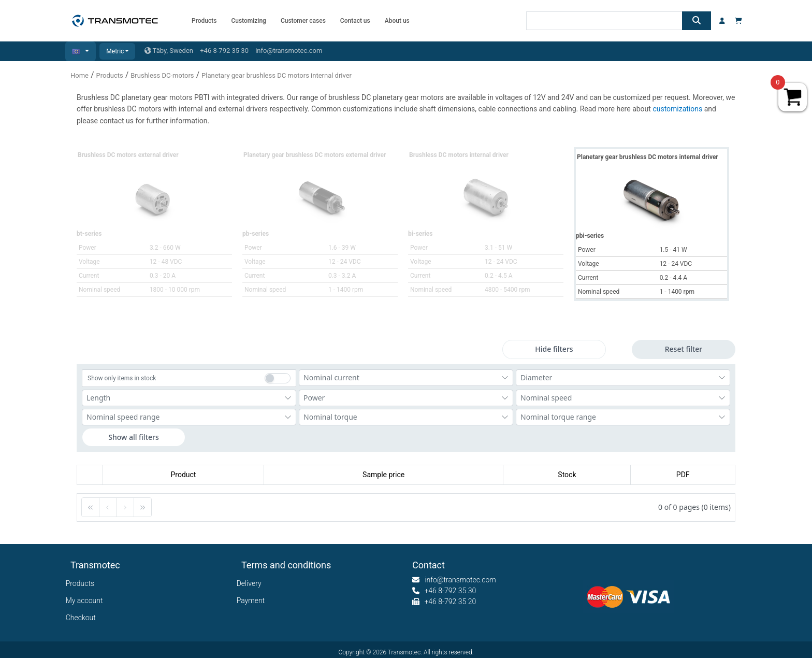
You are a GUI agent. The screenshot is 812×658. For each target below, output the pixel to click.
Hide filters (554, 349)
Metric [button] (115, 51)
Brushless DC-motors (162, 75)
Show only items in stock (122, 378)
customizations (678, 109)
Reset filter (684, 349)
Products (110, 75)
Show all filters (134, 437)
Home (79, 75)
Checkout (83, 618)
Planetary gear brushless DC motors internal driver (277, 75)
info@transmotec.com (289, 51)
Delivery (251, 583)
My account (87, 600)
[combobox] (406, 378)
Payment (253, 600)
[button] (81, 51)
